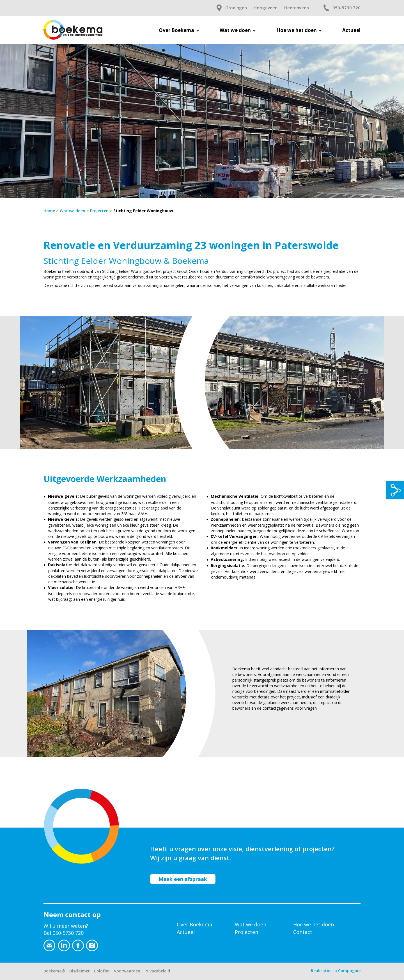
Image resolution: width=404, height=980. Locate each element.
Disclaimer (80, 971)
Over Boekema (194, 924)
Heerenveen (297, 8)
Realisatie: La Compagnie (336, 971)
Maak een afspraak (183, 879)
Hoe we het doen (314, 924)
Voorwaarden (127, 971)
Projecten (99, 211)
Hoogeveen (266, 8)
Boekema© (54, 971)
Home (49, 211)
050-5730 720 (346, 8)
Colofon (102, 971)
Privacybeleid (157, 971)
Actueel (186, 932)
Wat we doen (73, 211)
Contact (303, 932)
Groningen (236, 8)
